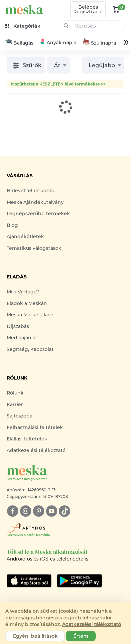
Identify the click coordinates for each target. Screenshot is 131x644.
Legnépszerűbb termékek (38, 214)
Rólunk (15, 393)
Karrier (15, 404)
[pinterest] (38, 511)
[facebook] (12, 511)
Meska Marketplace (30, 315)
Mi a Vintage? (23, 292)
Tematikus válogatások (34, 248)
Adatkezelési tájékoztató (36, 450)
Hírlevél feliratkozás (30, 191)
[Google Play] (29, 581)
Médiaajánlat (22, 338)
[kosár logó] (116, 9)
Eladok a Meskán (27, 303)
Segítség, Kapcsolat (30, 349)
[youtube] (51, 511)
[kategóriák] (23, 26)
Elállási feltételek (27, 439)
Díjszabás (18, 326)
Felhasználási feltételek (35, 427)
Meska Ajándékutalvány (35, 202)
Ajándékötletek (25, 237)
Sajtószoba (19, 416)
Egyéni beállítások (35, 636)
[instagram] (25, 511)
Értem (81, 636)
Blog (12, 225)
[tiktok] (64, 511)
